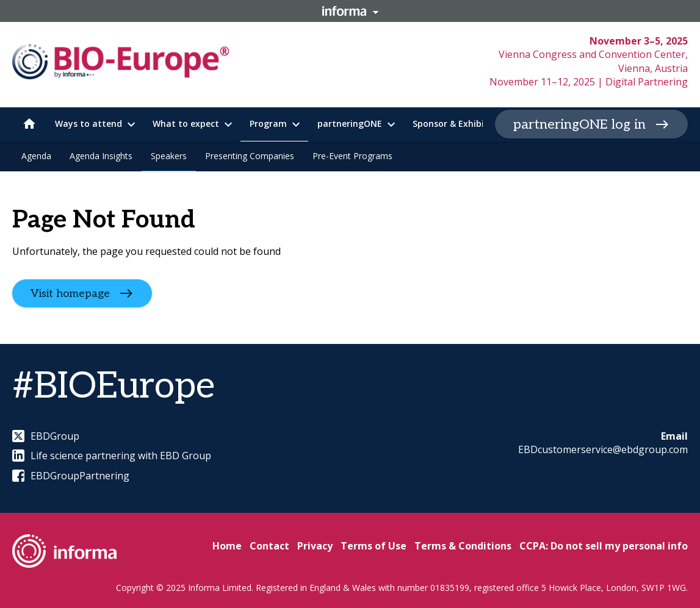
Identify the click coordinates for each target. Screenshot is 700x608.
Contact (269, 546)
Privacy (315, 546)
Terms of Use (373, 546)
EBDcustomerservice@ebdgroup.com (603, 449)
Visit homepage (70, 293)
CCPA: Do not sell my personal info (604, 546)
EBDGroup (46, 436)
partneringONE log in (579, 124)
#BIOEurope (114, 387)
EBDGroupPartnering (71, 476)
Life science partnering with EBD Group (112, 456)
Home (227, 546)
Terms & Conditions (463, 546)
